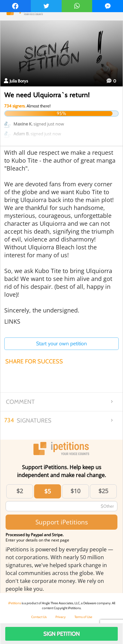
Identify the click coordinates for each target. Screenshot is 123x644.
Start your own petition (61, 344)
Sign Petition (61, 634)
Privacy (61, 617)
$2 (20, 491)
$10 (75, 491)
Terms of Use (83, 617)
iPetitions (15, 603)
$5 (48, 491)
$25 (103, 491)
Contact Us (39, 617)
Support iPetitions (62, 522)
